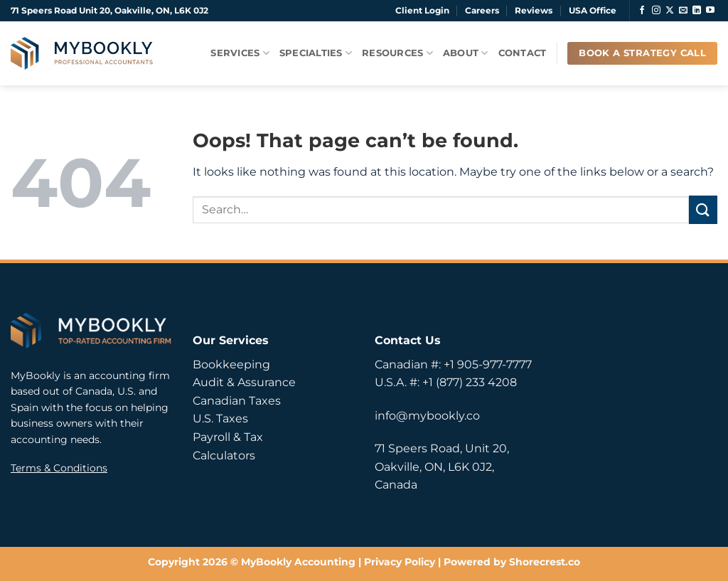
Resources (397, 53)
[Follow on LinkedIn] (697, 11)
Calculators (224, 455)
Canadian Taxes (237, 401)
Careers (482, 10)
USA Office (593, 10)
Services (240, 53)
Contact (523, 53)
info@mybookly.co (427, 416)
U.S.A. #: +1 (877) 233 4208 (446, 382)
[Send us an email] (683, 11)
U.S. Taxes (220, 419)
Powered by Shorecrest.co (512, 562)
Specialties (316, 53)
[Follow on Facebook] (642, 11)
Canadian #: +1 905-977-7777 (453, 364)
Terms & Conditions (59, 468)
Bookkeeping (231, 364)
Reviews (534, 10)
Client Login (422, 10)
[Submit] (703, 209)
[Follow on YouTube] (710, 11)
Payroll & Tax (228, 437)
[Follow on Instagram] (656, 11)
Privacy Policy (400, 562)
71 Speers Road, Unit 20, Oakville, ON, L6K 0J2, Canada (442, 467)
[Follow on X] (670, 11)
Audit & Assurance (244, 382)
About (466, 53)
